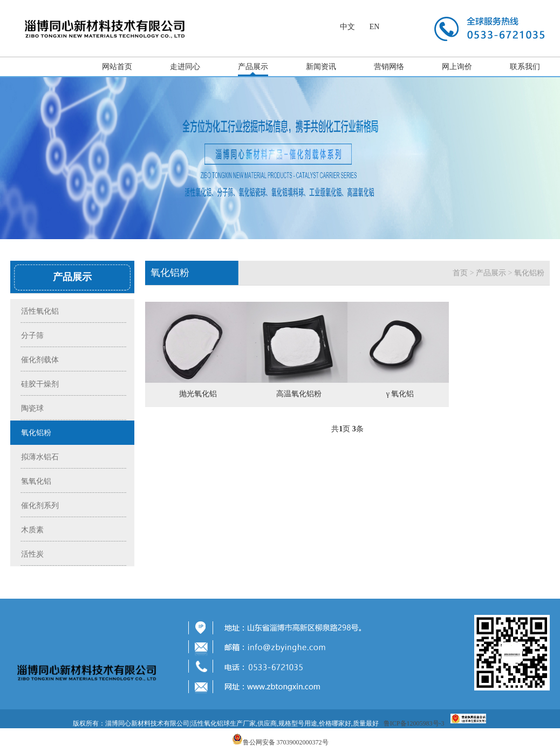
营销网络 (389, 67)
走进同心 (185, 67)
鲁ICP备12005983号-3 (414, 723)
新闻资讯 (321, 67)
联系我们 (525, 67)
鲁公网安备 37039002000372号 (286, 742)
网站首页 (117, 67)
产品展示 (253, 67)
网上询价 (457, 67)
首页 (460, 273)
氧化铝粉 (529, 273)
